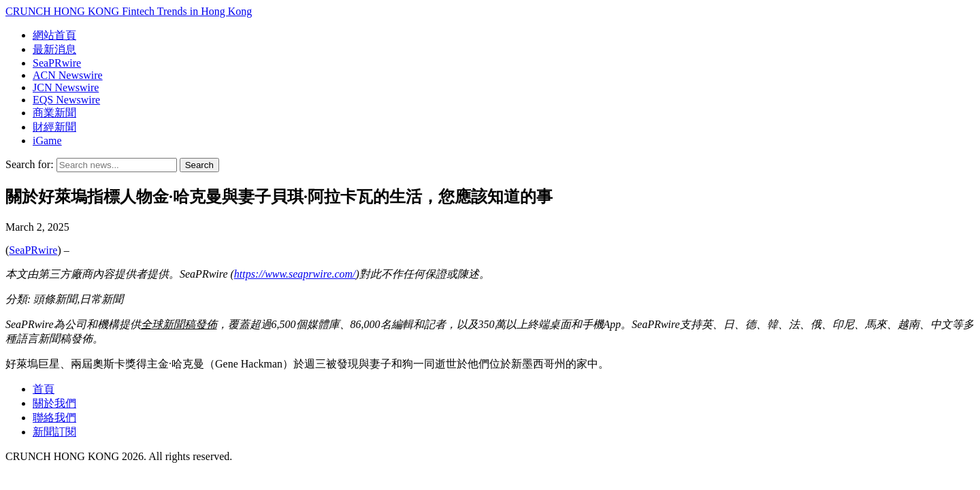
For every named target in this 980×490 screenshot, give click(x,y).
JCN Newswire (66, 87)
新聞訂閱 (54, 432)
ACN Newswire (68, 75)
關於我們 (54, 403)
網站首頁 (54, 35)
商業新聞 (54, 113)
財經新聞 (54, 127)
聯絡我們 (54, 418)
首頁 (44, 389)
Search (199, 165)
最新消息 (54, 49)
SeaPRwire (57, 63)
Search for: (30, 164)
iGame (47, 141)
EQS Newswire (66, 100)
